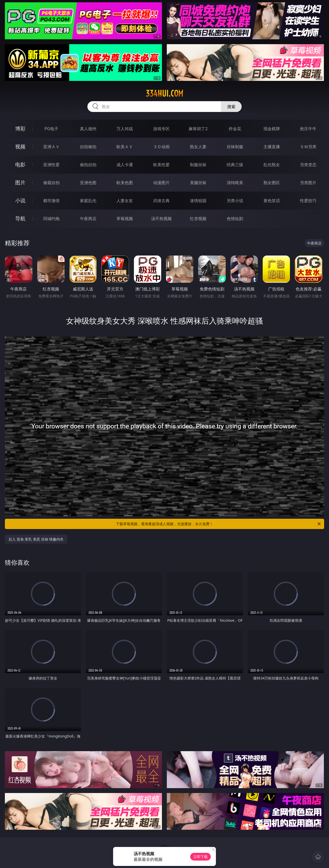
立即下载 (200, 857)
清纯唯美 (235, 183)
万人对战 (125, 129)
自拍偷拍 (88, 147)
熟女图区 (272, 183)
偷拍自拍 (88, 165)
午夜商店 (88, 219)
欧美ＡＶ (125, 147)
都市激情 (51, 201)
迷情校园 (198, 201)
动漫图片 (161, 183)
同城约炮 (51, 219)
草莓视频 (125, 219)
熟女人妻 (198, 147)
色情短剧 (235, 219)
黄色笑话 (272, 201)
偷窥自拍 (51, 183)
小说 (20, 200)
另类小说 (235, 201)
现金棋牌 (272, 129)
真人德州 (88, 129)
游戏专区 (161, 129)
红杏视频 (198, 219)
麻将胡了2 (198, 129)
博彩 (20, 129)
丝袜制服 (235, 147)
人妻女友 (125, 201)
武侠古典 (161, 201)
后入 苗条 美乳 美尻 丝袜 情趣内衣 (36, 539)
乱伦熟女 (272, 165)
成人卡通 (125, 165)
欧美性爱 (161, 165)
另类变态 (308, 165)
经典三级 (235, 165)
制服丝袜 (198, 165)
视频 (20, 147)
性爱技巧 (308, 201)
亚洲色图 (88, 183)
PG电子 (51, 129)
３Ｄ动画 (161, 147)
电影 (20, 164)
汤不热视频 (161, 219)
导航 (20, 218)
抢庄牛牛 (308, 129)
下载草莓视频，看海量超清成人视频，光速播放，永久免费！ (219, 524)
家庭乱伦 (88, 201)
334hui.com (164, 93)
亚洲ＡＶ (51, 147)
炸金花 (235, 129)
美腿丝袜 (198, 183)
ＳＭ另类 (308, 147)
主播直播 (272, 147)
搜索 (231, 107)
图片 (20, 182)
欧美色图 (125, 183)
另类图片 (308, 183)
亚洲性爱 (51, 165)
